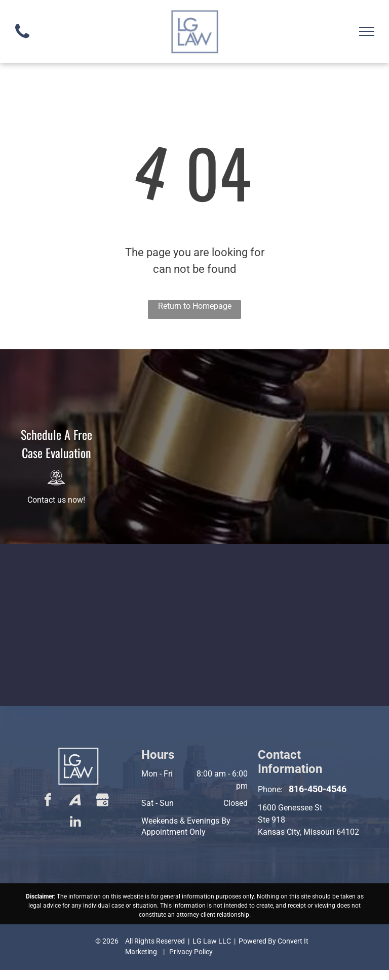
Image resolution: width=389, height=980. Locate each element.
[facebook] (48, 801)
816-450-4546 (318, 789)
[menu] (367, 31)
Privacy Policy (191, 952)
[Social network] (75, 801)
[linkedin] (75, 823)
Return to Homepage (195, 306)
